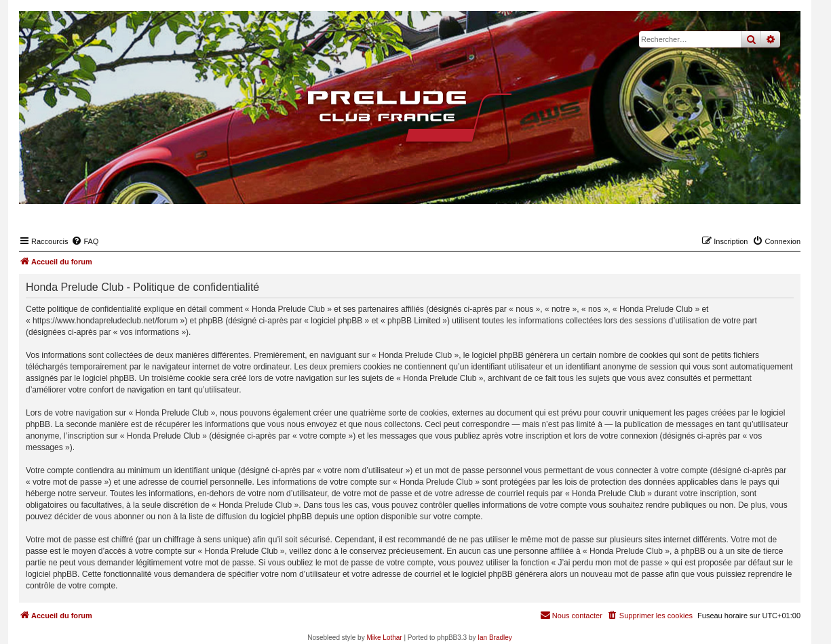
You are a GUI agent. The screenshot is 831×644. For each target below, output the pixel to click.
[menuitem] (85, 241)
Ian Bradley (495, 638)
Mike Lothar (384, 638)
